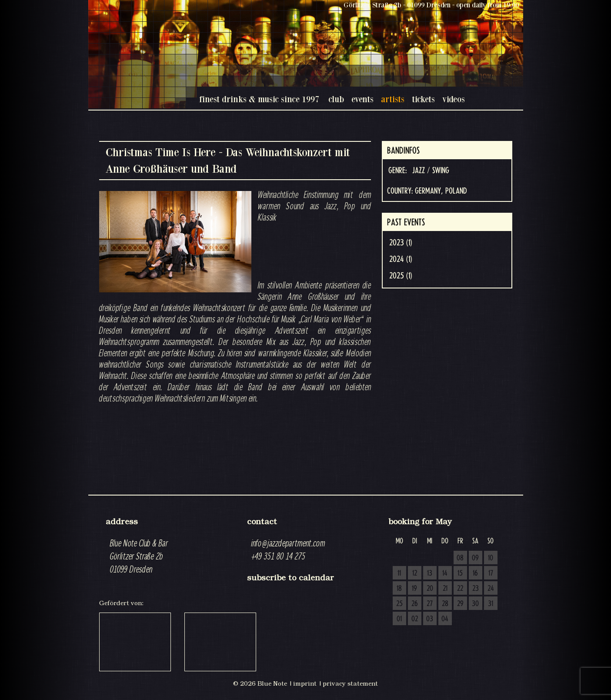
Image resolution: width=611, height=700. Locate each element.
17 (491, 573)
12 (415, 573)
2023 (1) (401, 243)
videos (454, 99)
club (336, 99)
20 (430, 589)
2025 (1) (401, 276)
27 (430, 604)
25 (399, 604)
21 (445, 589)
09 (475, 558)
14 (445, 573)
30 (475, 604)
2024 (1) (401, 259)
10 (491, 558)
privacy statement (350, 683)
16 (475, 573)
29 (460, 604)
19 (414, 589)
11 (399, 573)
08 (460, 558)
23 (476, 589)
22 (460, 589)
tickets (423, 99)
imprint (305, 683)
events (362, 99)
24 (491, 589)
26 (415, 604)
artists (393, 99)
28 (445, 604)
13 (430, 573)
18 (399, 589)
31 (491, 604)
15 (460, 573)
